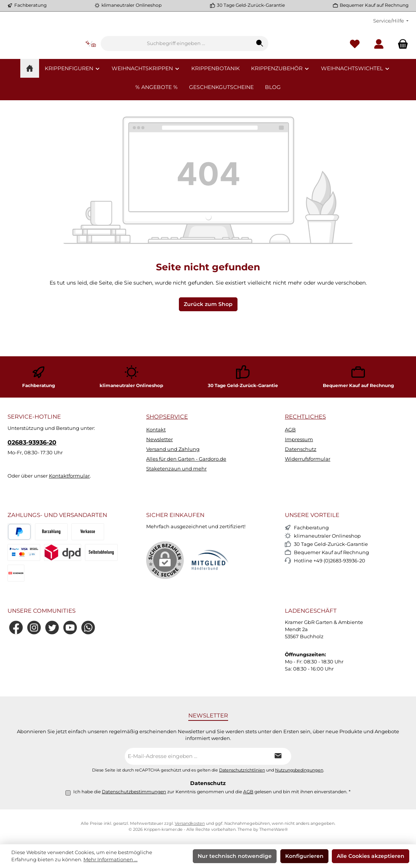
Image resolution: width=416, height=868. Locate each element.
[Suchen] (307, 66)
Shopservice (167, 417)
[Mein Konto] (379, 67)
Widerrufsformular (308, 459)
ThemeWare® (274, 830)
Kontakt (156, 430)
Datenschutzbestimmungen (134, 792)
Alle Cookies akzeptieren (371, 856)
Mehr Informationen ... (110, 860)
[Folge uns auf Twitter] (52, 628)
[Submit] (278, 756)
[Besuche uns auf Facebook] (16, 628)
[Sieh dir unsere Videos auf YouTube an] (70, 628)
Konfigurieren (304, 856)
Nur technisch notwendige (235, 856)
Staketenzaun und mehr (176, 469)
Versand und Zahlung (173, 450)
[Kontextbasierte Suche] (138, 67)
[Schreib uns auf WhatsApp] (88, 628)
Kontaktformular (69, 476)
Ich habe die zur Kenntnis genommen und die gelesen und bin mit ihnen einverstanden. (212, 792)
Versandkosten (190, 824)
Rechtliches (305, 417)
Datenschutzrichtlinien (242, 770)
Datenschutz (301, 450)
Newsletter (160, 440)
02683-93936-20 (32, 442)
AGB (290, 430)
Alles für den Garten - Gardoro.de (186, 459)
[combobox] (223, 66)
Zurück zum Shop (208, 350)
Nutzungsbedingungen (299, 770)
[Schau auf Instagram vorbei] (34, 628)
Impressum (299, 440)
